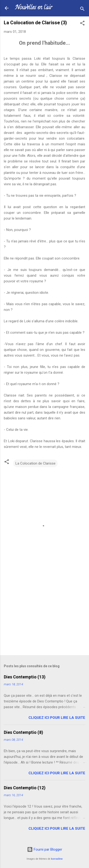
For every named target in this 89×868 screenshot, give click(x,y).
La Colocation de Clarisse (35, 463)
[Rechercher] (82, 10)
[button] (82, 24)
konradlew (57, 859)
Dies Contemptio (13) (25, 677)
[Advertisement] (44, 614)
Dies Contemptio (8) (23, 732)
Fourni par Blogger (45, 849)
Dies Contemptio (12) (25, 788)
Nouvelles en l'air (34, 8)
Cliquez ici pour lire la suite (57, 718)
